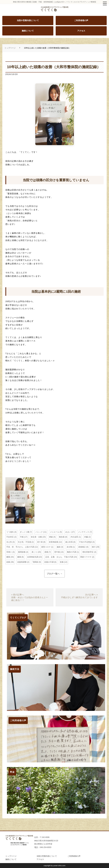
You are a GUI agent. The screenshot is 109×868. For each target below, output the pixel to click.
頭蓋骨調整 (22, 562)
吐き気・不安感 (25, 542)
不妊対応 (10, 537)
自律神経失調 (33, 557)
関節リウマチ (86, 557)
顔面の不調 (49, 562)
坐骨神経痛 (53, 542)
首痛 (62, 562)
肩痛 (46, 552)
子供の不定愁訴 (85, 542)
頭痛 (8, 562)
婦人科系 (69, 542)
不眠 (22, 537)
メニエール (55, 532)
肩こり (34, 552)
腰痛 (8, 557)
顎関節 (35, 562)
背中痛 (57, 552)
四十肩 (40, 542)
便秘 (51, 537)
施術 (59, 547)
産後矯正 (82, 547)
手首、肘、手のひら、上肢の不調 (20, 547)
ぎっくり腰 (25, 532)
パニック (39, 532)
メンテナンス (84, 532)
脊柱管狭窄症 (88, 552)
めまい (68, 532)
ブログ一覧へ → (55, 574)
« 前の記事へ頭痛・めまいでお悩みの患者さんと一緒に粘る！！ (30, 597)
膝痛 (19, 557)
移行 (94, 547)
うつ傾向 (10, 532)
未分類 (69, 547)
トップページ (10, 48)
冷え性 (9, 542)
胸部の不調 (72, 552)
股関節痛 (22, 552)
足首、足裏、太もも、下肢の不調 (59, 557)
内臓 (86, 537)
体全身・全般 (36, 537)
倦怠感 (62, 537)
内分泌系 (74, 537)
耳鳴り (9, 552)
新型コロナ (46, 547)
